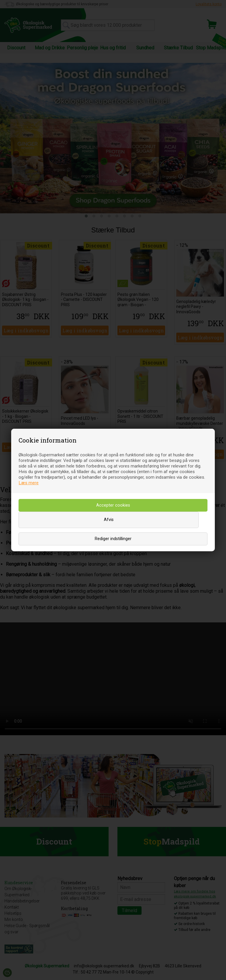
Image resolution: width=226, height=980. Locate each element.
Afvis (109, 520)
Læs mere (29, 483)
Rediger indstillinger (113, 539)
